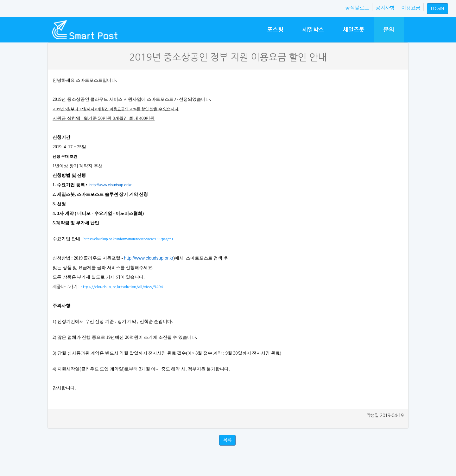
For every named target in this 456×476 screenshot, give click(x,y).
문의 (389, 30)
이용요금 (411, 8)
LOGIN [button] (437, 9)
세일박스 (313, 30)
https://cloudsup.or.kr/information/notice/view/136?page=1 (128, 239)
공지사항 (385, 8)
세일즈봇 (354, 30)
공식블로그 (357, 8)
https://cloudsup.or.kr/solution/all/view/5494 (121, 287)
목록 (227, 440)
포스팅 (275, 30)
